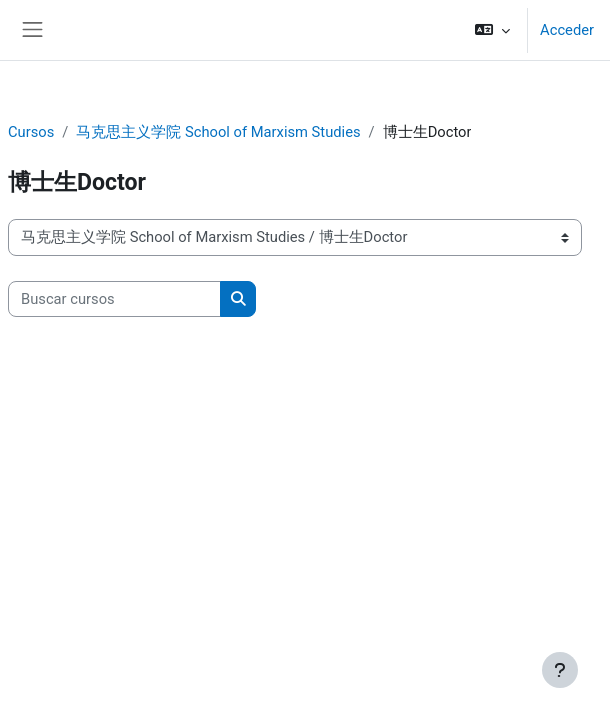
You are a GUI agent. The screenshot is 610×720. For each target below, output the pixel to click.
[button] (492, 30)
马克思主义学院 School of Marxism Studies (218, 132)
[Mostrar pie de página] (560, 670)
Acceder (567, 30)
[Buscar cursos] (114, 299)
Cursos (31, 132)
